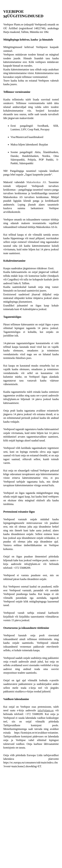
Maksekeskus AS (36, 182)
